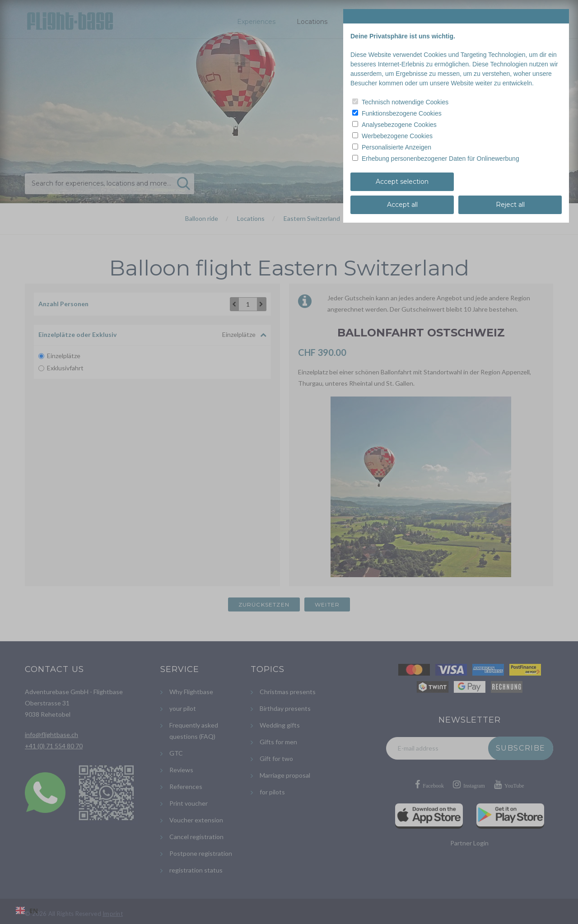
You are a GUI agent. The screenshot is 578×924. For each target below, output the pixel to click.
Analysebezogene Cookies (399, 125)
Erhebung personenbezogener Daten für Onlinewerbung (440, 159)
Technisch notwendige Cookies (405, 102)
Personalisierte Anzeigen (396, 147)
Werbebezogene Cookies (397, 136)
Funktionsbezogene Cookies (402, 113)
